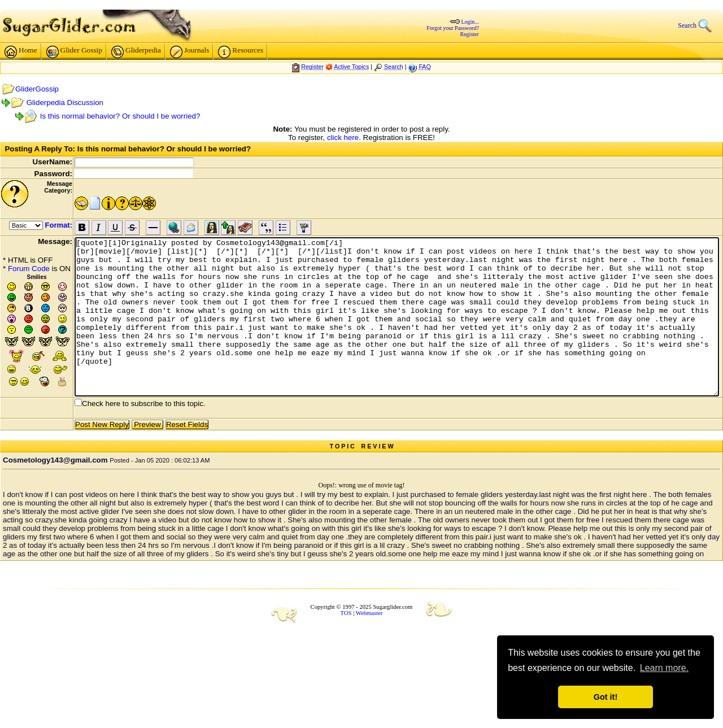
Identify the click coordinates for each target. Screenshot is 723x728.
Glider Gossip (74, 52)
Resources (241, 52)
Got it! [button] (606, 697)
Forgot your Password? (453, 28)
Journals (190, 52)
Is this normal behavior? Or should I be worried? (120, 116)
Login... (470, 22)
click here (343, 138)
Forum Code (29, 269)
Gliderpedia (136, 52)
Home (21, 52)
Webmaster (369, 613)
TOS (346, 613)
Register (470, 34)
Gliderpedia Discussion (65, 103)
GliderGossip (37, 89)
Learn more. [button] (664, 668)
